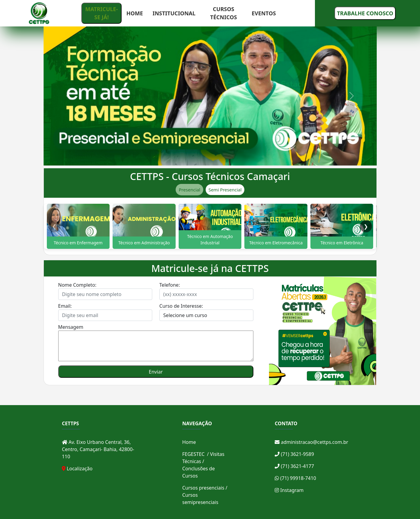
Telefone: (170, 285)
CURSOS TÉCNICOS (224, 13)
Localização (80, 469)
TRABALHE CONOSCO (365, 13)
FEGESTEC (193, 454)
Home (189, 442)
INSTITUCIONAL (174, 13)
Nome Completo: (77, 285)
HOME (135, 13)
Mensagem (71, 327)
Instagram (289, 490)
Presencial (189, 190)
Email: (65, 306)
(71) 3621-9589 (294, 454)
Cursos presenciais (203, 488)
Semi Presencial (225, 190)
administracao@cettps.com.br (311, 442)
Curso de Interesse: (181, 306)
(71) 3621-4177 (294, 466)
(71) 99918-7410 (295, 478)
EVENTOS (264, 13)
